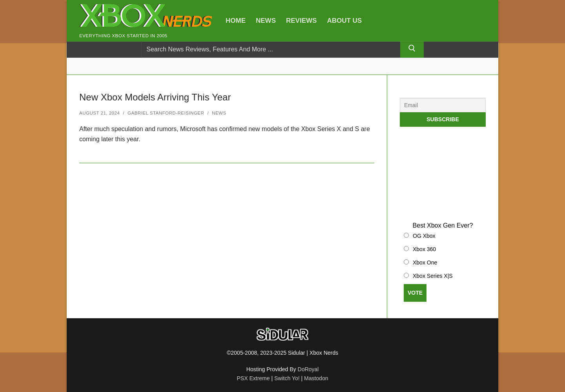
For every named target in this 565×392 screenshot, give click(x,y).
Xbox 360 (424, 249)
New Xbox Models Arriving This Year (155, 97)
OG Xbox (424, 236)
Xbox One (425, 263)
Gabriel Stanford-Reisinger (166, 113)
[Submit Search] (412, 50)
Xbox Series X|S (433, 276)
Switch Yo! (287, 378)
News (219, 113)
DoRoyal (308, 369)
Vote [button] (415, 293)
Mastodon (316, 378)
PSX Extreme (253, 378)
